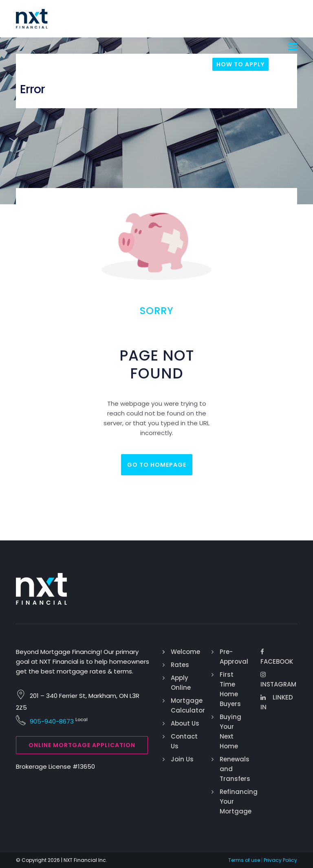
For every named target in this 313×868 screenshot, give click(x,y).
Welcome (185, 652)
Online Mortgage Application (82, 745)
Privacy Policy (280, 860)
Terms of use (244, 860)
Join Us (182, 759)
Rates (180, 665)
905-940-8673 (52, 721)
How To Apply (240, 64)
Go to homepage (157, 465)
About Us (185, 723)
